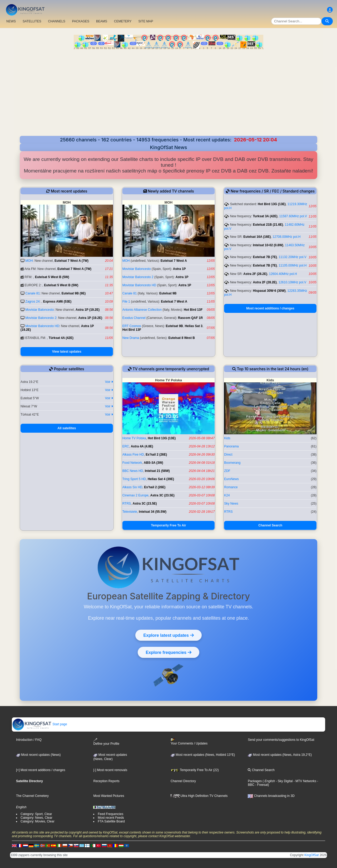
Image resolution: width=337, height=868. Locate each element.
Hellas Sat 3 (194, 326)
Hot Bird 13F (193, 310)
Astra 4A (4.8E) (142, 446)
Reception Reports (106, 781)
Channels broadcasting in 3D (271, 796)
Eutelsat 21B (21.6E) (268, 225)
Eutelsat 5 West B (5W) (52, 277)
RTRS (127, 504)
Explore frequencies (168, 652)
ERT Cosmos (132, 326)
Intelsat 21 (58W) (157, 471)
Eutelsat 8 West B (181, 338)
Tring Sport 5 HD (134, 479)
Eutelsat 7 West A (174, 261)
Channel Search (270, 525)
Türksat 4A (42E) (61, 338)
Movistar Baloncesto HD (42, 326)
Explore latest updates (168, 635)
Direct (228, 455)
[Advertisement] (168, 93)
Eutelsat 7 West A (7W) (71, 261)
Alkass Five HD (133, 455)
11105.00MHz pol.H (293, 265)
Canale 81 (33, 293)
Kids (227, 438)
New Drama (131, 338)
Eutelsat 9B (168, 293)
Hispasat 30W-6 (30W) (269, 291)
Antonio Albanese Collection (142, 310)
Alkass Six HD (132, 487)
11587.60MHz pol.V (293, 216)
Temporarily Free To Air (168, 525)
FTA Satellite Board (111, 821)
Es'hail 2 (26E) (156, 455)
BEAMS (102, 21)
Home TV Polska (134, 438)
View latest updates (67, 352)
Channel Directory (183, 781)
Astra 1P (179, 269)
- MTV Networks (304, 781)
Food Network (132, 463)
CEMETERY (123, 21)
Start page (40, 724)
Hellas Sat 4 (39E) (161, 479)
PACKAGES (81, 21)
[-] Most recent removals (110, 770)
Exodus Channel (134, 318)
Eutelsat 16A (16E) (257, 237)
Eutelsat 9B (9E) (74, 293)
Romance (231, 487)
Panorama (231, 446)
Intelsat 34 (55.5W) (153, 512)
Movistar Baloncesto (39, 310)
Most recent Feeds (111, 818)
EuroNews (231, 479)
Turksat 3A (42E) (265, 216)
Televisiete (130, 512)
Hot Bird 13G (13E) (272, 204)
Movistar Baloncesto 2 (41, 318)
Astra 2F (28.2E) (255, 274)
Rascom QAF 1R (190, 318)
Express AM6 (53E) (57, 302)
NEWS (11, 21)
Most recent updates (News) (38, 755)
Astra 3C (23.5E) (162, 495)
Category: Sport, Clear (36, 814)
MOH (29, 261)
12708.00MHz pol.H (286, 237)
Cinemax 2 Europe (135, 495)
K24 (227, 495)
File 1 (126, 302)
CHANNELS (56, 21)
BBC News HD (133, 471)
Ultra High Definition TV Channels (199, 796)
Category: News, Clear (36, 818)
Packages (255, 781)
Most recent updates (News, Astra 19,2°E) (280, 755)
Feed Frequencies (110, 814)
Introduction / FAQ (29, 740)
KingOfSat (312, 855)
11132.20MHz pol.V (292, 257)
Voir (109, 382)
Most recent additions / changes (270, 308)
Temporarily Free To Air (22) (195, 770)
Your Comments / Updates (189, 742)
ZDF (227, 471)
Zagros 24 (32, 302)
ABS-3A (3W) (153, 463)
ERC (126, 446)
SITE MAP (146, 21)
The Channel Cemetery (32, 796)
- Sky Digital (284, 781)
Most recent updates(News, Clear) (110, 757)
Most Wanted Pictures (109, 796)
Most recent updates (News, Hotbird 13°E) (203, 755)
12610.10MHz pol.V (292, 282)
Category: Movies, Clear (38, 821)
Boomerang (232, 463)
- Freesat (261, 785)
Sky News (231, 504)
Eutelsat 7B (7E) (265, 257)
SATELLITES (32, 21)
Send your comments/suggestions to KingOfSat (281, 740)
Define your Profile (106, 742)
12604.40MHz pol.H (283, 274)
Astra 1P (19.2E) (88, 310)
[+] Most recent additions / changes (41, 770)
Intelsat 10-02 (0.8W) (268, 245)
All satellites (67, 428)
